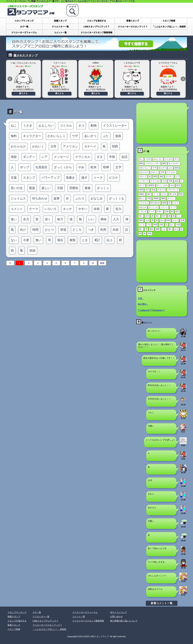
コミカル (66, 126)
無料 (14, 136)
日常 (54, 146)
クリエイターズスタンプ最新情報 (96, 32)
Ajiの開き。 (143, 304)
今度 (26, 240)
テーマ (34, 209)
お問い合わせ (116, 617)
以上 (110, 240)
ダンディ (29, 157)
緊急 (32, 188)
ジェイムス (18, 198)
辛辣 (112, 157)
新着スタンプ (133, 21)
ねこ (14, 126)
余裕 (97, 209)
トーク (98, 178)
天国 (60, 188)
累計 (97, 240)
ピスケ (114, 178)
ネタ (100, 157)
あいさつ (90, 136)
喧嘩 (106, 167)
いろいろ (51, 209)
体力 (60, 219)
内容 (116, 230)
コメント (17, 209)
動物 (94, 126)
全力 (26, 219)
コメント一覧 (60, 32)
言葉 (14, 178)
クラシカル (83, 157)
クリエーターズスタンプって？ (133, 27)
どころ (77, 230)
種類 (73, 240)
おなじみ (97, 198)
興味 (104, 219)
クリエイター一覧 (60, 27)
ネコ (81, 126)
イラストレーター (115, 126)
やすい (83, 209)
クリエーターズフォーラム (24, 32)
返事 (57, 198)
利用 (103, 230)
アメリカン (70, 146)
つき (91, 230)
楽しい (46, 188)
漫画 (118, 136)
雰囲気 (74, 188)
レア (44, 157)
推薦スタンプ (60, 21)
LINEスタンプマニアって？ (96, 27)
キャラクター (32, 136)
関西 (115, 146)
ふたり (80, 198)
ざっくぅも (117, 198)
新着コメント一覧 (162, 603)
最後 (102, 263)
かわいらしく (57, 136)
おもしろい (46, 126)
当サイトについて (119, 612)
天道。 (141, 298)
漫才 (84, 178)
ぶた (106, 136)
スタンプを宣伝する (96, 21)
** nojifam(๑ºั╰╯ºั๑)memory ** (151, 310)
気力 (118, 209)
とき (85, 240)
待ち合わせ (40, 198)
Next (183, 79)
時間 (35, 230)
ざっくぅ (103, 188)
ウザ (75, 136)
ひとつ (49, 230)
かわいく (38, 146)
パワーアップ (51, 178)
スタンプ (29, 178)
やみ (81, 167)
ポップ (25, 167)
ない (14, 240)
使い (14, 219)
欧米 (94, 167)
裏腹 (88, 188)
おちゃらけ (18, 146)
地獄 (14, 157)
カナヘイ (90, 146)
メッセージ (61, 157)
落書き (70, 178)
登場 (63, 230)
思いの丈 (17, 188)
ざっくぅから (63, 167)
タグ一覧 (24, 27)
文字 (118, 167)
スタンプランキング (24, 21)
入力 (116, 219)
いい (91, 219)
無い (38, 240)
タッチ (67, 209)
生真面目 (41, 167)
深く (48, 219)
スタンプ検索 (169, 21)
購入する (23, 93)
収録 (32, 250)
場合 (60, 240)
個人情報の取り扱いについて (124, 621)
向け (23, 230)
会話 (124, 157)
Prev (10, 79)
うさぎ (28, 126)
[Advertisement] (162, 123)
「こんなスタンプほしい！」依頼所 (169, 27)
